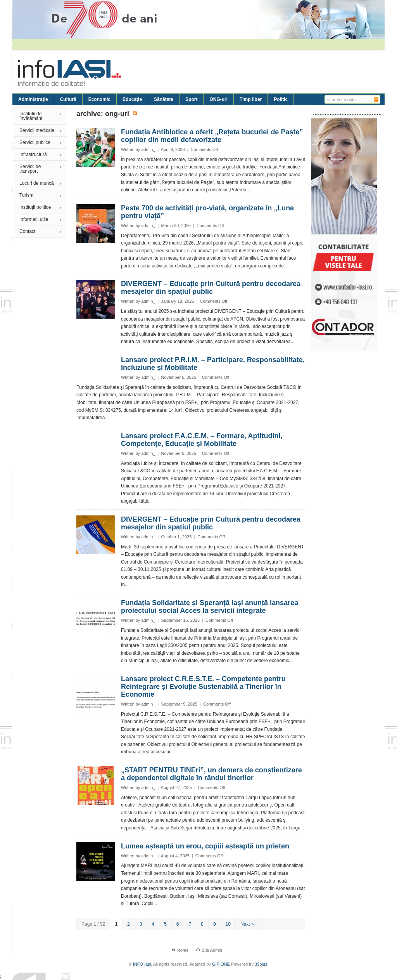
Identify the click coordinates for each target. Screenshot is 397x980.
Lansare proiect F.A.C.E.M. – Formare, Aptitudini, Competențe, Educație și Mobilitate (202, 440)
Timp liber (251, 99)
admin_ (148, 149)
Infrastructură (33, 154)
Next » (247, 924)
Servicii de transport (30, 169)
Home (183, 950)
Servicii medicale (37, 130)
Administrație (33, 99)
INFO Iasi (142, 964)
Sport (191, 99)
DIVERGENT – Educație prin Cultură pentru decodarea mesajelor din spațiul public (211, 288)
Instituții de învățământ (31, 116)
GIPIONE (221, 964)
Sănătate (164, 99)
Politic (281, 99)
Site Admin (212, 950)
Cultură (68, 99)
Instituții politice (35, 207)
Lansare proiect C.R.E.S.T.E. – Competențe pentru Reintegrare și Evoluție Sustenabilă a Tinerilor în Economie (203, 687)
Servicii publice (35, 142)
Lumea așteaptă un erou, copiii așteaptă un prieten (205, 846)
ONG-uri (218, 99)
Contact (27, 231)
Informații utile (34, 219)
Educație (132, 99)
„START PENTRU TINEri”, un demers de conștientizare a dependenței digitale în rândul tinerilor (211, 774)
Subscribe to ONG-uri (135, 114)
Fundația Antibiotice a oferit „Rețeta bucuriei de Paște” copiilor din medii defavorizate (212, 136)
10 (228, 924)
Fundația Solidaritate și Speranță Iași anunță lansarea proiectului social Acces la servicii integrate (210, 607)
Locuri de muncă (37, 183)
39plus (261, 964)
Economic (99, 99)
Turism (26, 195)
